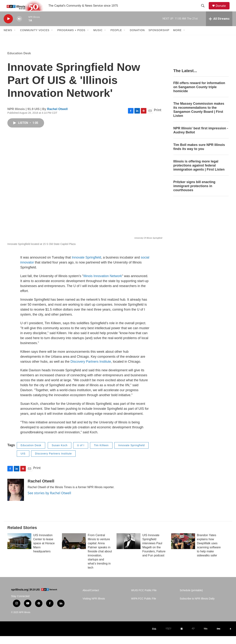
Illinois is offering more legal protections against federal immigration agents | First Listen (199, 173)
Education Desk (19, 61)
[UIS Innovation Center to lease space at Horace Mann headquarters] (19, 549)
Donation (137, 38)
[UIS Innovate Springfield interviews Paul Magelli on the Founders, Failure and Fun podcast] (129, 549)
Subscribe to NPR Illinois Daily (197, 607)
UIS (23, 461)
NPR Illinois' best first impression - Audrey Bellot (201, 138)
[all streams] (219, 27)
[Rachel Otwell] (16, 498)
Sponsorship (159, 38)
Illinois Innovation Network (103, 284)
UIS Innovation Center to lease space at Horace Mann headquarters (44, 551)
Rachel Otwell (57, 117)
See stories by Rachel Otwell (49, 501)
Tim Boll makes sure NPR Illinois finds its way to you (199, 155)
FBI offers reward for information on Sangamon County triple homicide (199, 95)
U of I (81, 453)
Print (158, 118)
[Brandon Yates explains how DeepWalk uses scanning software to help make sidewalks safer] (183, 549)
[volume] (19, 27)
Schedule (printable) (191, 598)
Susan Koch (60, 453)
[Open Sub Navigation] (15, 38)
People (116, 38)
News (8, 38)
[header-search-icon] (204, 10)
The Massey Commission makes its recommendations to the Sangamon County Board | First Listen (199, 118)
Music (98, 38)
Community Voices (35, 38)
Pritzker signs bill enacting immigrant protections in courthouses (194, 194)
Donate (223, 10)
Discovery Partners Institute (91, 369)
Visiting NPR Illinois (94, 607)
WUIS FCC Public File (144, 598)
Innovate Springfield (86, 265)
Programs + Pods (71, 38)
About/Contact (91, 598)
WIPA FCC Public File (144, 607)
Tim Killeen (101, 453)
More (177, 38)
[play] (8, 27)
